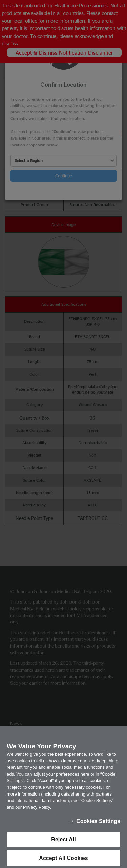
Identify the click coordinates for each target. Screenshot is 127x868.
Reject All (63, 844)
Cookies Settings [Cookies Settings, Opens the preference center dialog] (98, 826)
